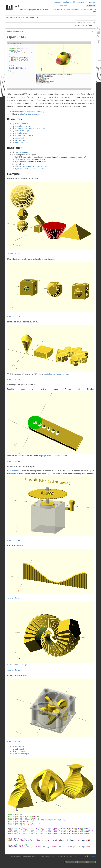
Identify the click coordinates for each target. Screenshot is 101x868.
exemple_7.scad (14, 670)
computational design (18, 664)
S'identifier (92, 2)
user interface (20, 140)
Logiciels (25, 17)
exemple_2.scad (14, 316)
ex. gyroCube (20, 751)
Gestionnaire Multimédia (80, 9)
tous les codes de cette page (34, 112)
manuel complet (21, 124)
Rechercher (91, 6)
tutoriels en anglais (22, 131)
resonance (92, 856)
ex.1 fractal (19, 747)
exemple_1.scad (14, 254)
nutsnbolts (22, 162)
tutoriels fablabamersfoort (26, 135)
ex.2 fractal (19, 749)
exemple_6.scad (14, 598)
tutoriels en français (23, 126)
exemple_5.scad (14, 540)
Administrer (80, 2)
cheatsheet (19, 138)
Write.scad (22, 159)
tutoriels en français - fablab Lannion (30, 128)
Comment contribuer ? (63, 2)
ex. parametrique (22, 754)
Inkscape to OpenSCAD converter (31, 169)
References (14, 471)
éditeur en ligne (21, 143)
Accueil (18, 17)
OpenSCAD (34, 17)
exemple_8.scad (14, 741)
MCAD (20, 157)
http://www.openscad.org (30, 114)
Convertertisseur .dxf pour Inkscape (32, 166)
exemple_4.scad (14, 461)
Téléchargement (21, 152)
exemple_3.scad (14, 379)
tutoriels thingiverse (23, 133)
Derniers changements (61, 9)
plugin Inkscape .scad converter (56, 374)
